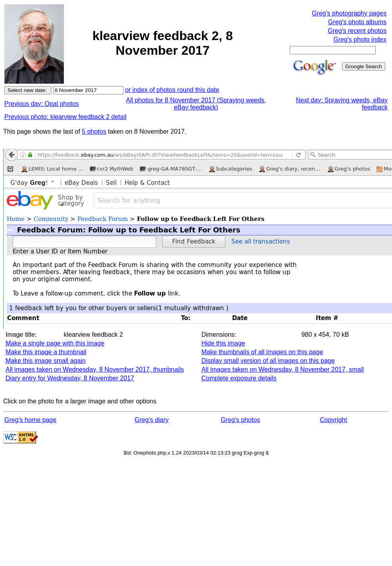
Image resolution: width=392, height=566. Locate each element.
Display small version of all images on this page (268, 361)
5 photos (94, 131)
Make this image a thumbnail (46, 352)
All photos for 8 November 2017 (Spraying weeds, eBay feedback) (196, 104)
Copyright (333, 420)
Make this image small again (46, 361)
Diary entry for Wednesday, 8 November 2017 (70, 378)
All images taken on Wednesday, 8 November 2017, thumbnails (95, 369)
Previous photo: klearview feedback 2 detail (65, 117)
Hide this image (223, 343)
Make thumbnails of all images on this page (262, 352)
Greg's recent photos (357, 31)
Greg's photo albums (357, 22)
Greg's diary (152, 420)
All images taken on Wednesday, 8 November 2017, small (282, 369)
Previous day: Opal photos (42, 104)
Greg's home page (30, 420)
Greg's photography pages (349, 13)
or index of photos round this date (172, 90)
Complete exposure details (239, 378)
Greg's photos (240, 420)
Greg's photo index (360, 39)
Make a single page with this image (55, 343)
